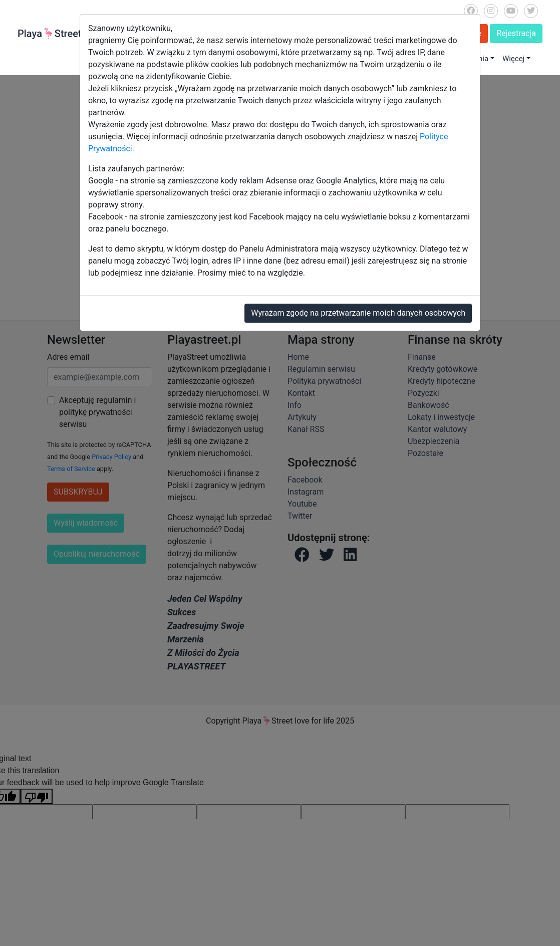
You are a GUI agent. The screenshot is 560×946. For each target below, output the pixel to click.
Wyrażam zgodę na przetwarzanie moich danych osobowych (358, 313)
